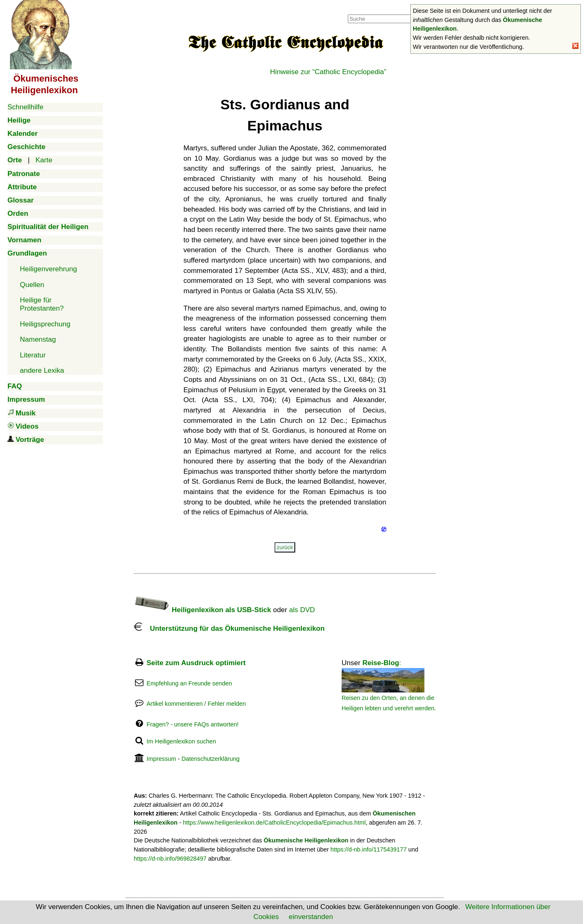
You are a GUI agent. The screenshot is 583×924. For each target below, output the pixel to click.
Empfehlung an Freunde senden (189, 683)
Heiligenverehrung (48, 269)
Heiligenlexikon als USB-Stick (202, 610)
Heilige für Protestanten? (42, 304)
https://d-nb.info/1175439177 (369, 849)
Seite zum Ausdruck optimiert (196, 663)
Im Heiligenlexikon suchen (181, 741)
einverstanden (311, 917)
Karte (44, 160)
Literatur (33, 355)
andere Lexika (42, 370)
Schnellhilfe (25, 107)
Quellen (32, 285)
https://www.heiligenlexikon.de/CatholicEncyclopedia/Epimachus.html (274, 823)
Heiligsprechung (45, 324)
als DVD (302, 610)
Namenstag (38, 339)
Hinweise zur (328, 72)
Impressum (161, 759)
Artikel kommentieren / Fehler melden (196, 704)
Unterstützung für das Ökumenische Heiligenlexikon (229, 628)
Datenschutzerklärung (210, 759)
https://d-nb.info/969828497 (170, 859)
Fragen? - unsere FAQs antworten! (193, 724)
